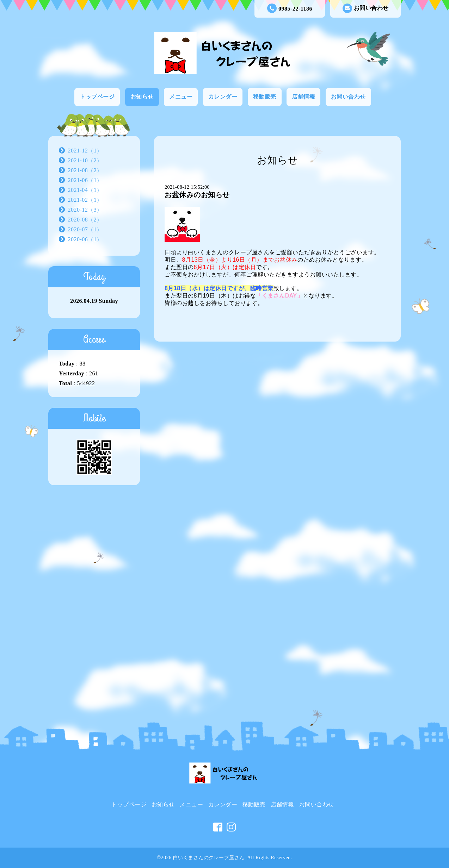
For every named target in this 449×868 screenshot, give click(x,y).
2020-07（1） (85, 229)
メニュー (181, 97)
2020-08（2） (85, 220)
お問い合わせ (366, 8)
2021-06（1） (85, 180)
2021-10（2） (85, 160)
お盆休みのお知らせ (197, 195)
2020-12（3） (85, 210)
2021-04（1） (85, 190)
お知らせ (142, 97)
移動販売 (265, 97)
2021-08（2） (85, 170)
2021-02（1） (85, 200)
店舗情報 (303, 97)
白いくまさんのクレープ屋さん (209, 858)
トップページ (97, 97)
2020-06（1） (85, 239)
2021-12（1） (85, 151)
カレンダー (223, 97)
